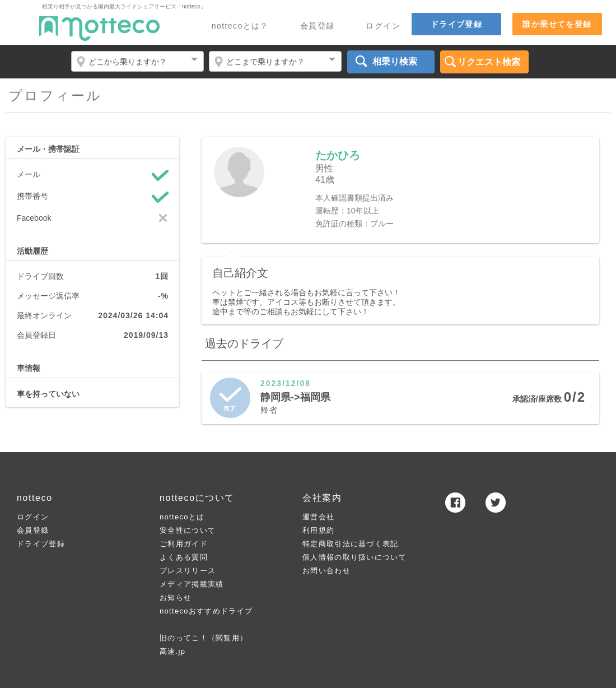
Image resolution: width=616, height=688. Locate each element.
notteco (99, 29)
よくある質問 (184, 557)
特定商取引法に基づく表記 (351, 544)
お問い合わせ (326, 571)
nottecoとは (182, 517)
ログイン (383, 26)
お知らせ (176, 598)
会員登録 (318, 26)
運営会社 (318, 517)
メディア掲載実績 (192, 584)
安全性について (188, 530)
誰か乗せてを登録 (557, 24)
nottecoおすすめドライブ (206, 611)
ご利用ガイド (184, 544)
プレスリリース (188, 571)
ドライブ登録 (456, 24)
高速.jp (172, 651)
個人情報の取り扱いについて (354, 557)
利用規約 (318, 530)
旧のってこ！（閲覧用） (204, 638)
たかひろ (338, 155)
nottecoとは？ (240, 26)
